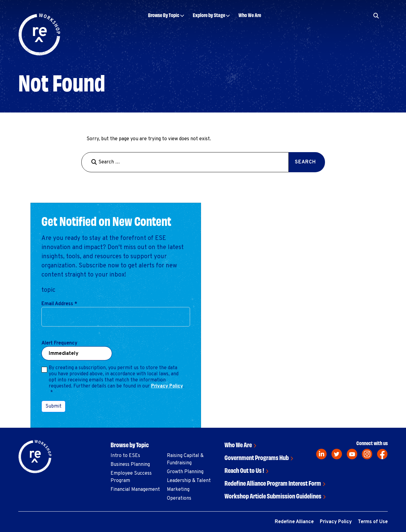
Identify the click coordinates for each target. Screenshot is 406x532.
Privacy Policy (167, 386)
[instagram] (367, 454)
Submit (53, 406)
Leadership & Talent (189, 481)
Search (305, 162)
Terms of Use (373, 522)
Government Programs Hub (257, 457)
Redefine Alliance (294, 522)
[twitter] (337, 454)
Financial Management (135, 490)
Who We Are (250, 15)
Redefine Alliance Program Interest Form (273, 483)
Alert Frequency (59, 343)
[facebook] (382, 454)
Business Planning (130, 465)
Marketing (178, 490)
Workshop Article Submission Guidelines (273, 496)
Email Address (59, 304)
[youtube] (352, 454)
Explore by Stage (209, 15)
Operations (179, 498)
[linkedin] (321, 454)
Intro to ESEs (125, 456)
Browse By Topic (164, 15)
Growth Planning (185, 472)
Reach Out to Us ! (244, 470)
